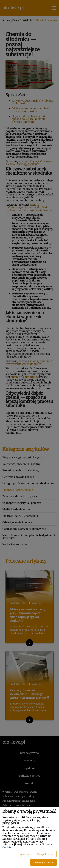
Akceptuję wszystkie (44, 862)
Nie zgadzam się (45, 854)
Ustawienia (23, 854)
